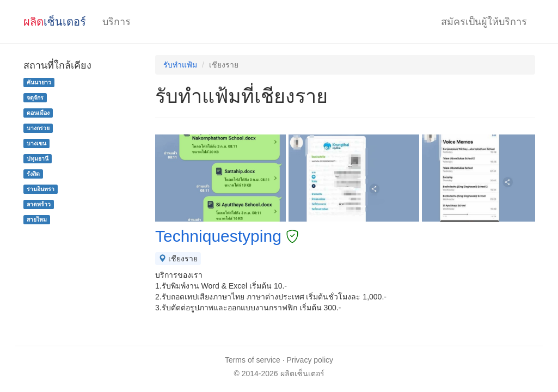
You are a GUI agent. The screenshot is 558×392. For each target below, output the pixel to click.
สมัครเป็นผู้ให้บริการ (484, 22)
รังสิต (33, 174)
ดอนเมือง (38, 113)
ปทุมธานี (38, 158)
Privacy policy (310, 360)
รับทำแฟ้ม (180, 65)
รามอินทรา (41, 189)
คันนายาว (39, 82)
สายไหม (37, 219)
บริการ (116, 22)
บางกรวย (38, 128)
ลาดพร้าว (39, 204)
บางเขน (36, 143)
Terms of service (253, 360)
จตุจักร (35, 97)
